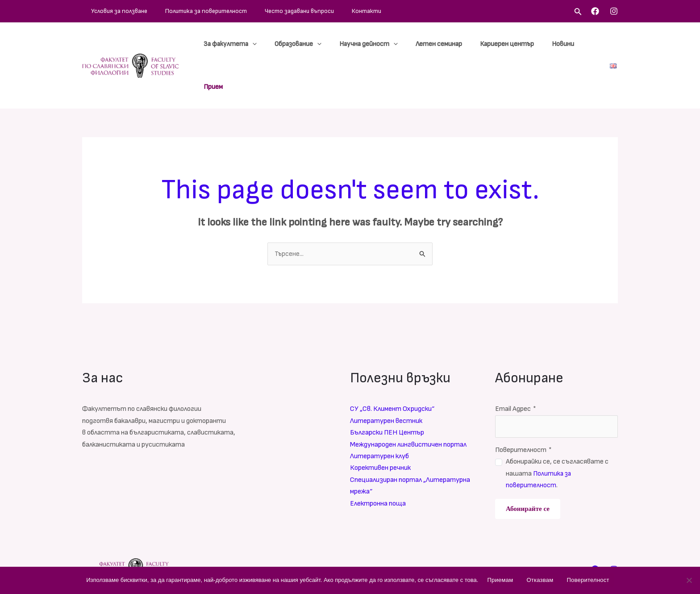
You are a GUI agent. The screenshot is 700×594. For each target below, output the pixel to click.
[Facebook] (595, 11)
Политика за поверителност (184, 11)
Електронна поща (378, 461)
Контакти (317, 11)
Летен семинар (447, 44)
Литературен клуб (379, 414)
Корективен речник (380, 426)
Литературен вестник (386, 379)
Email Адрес (516, 367)
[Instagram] (614, 11)
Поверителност (523, 408)
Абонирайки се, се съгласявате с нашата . (557, 431)
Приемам (500, 580)
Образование (321, 44)
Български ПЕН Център (387, 391)
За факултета (260, 44)
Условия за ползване (110, 11)
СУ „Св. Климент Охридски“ (392, 367)
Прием (589, 44)
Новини (557, 44)
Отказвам (540, 580)
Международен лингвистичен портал (408, 402)
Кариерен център (508, 44)
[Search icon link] (578, 13)
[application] (282, 44)
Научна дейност (384, 44)
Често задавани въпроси (264, 11)
